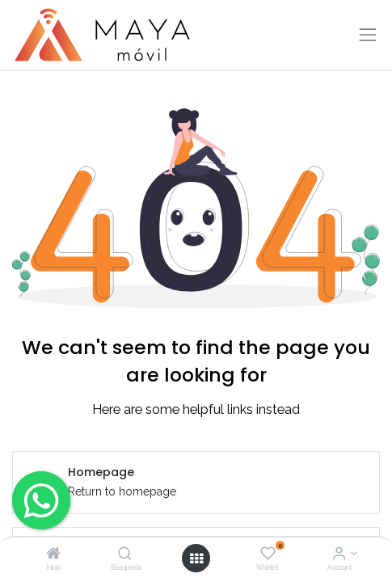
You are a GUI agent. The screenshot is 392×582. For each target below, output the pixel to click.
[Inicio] (53, 555)
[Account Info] (339, 555)
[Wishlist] (268, 555)
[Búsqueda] (125, 555)
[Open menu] (196, 559)
